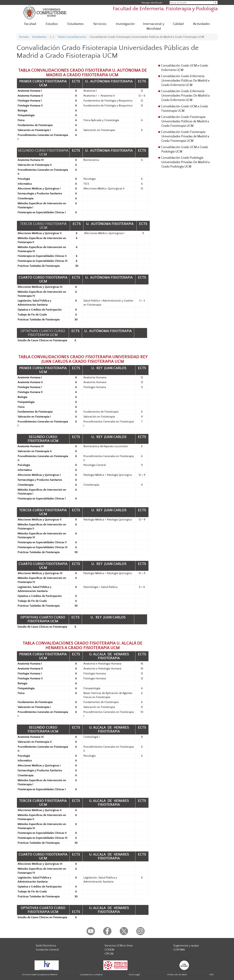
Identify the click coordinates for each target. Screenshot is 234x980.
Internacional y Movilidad (154, 26)
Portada (24, 37)
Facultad (30, 24)
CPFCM (109, 954)
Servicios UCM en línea (119, 946)
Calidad (178, 24)
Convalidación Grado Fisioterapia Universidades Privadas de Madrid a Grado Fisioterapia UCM (185, 136)
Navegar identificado (152, 3)
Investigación (125, 24)
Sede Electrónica (46, 946)
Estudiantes (75, 24)
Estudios (52, 24)
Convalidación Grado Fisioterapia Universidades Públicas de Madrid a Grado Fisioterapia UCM (185, 121)
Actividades (201, 24)
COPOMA (179, 950)
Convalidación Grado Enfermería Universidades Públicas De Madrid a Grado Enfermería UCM (185, 81)
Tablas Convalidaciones (72, 37)
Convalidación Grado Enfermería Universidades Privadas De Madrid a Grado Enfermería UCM (185, 96)
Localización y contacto (91, 975)
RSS (212, 975)
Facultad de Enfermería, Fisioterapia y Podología (165, 9)
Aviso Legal (134, 975)
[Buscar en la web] (216, 3)
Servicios (100, 24)
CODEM (109, 950)
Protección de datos (177, 975)
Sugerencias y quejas (186, 946)
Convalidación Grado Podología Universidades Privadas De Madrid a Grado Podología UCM (185, 162)
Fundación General (47, 950)
